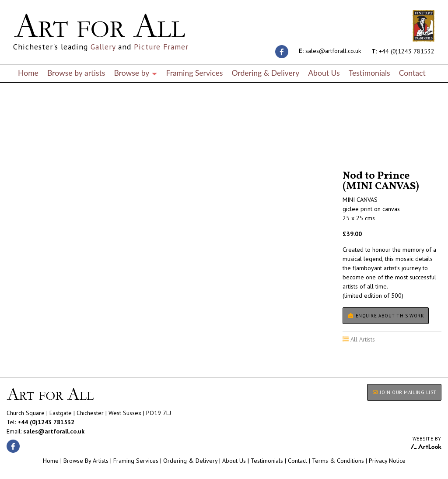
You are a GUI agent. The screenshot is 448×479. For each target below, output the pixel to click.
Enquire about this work (386, 316)
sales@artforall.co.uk (330, 51)
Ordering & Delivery (265, 73)
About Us (324, 73)
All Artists (21, 146)
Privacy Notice (387, 461)
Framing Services (194, 73)
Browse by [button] (135, 73)
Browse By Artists (86, 461)
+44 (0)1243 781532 (403, 51)
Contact (412, 73)
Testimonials (369, 73)
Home (28, 73)
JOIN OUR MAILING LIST (404, 392)
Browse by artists (76, 73)
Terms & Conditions (338, 461)
